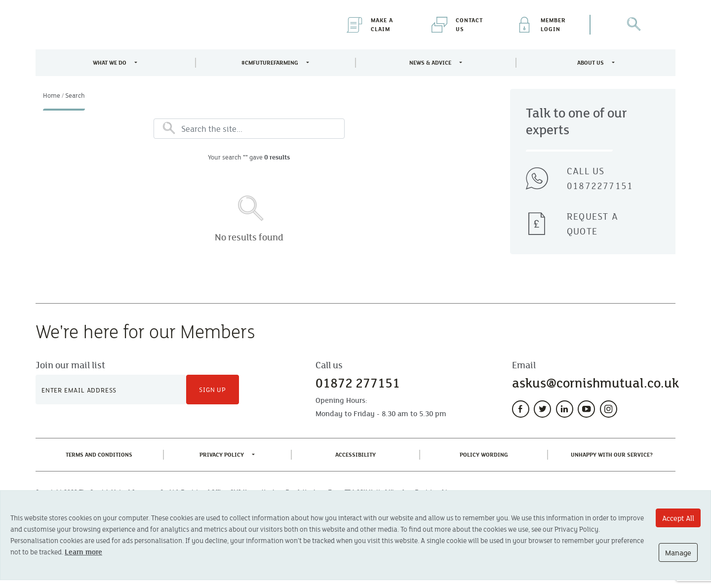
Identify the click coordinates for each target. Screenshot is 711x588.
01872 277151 (358, 383)
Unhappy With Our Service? (614, 454)
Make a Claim (370, 24)
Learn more (83, 552)
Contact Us (457, 24)
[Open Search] (633, 25)
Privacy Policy (222, 454)
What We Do (110, 62)
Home (52, 95)
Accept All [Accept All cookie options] (678, 518)
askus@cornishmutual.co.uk (595, 383)
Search (75, 95)
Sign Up (213, 390)
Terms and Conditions (101, 454)
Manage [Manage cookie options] (678, 552)
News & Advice (430, 62)
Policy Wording (486, 454)
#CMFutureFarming (270, 62)
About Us (591, 62)
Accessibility (357, 454)
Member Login (541, 24)
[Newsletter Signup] (111, 390)
